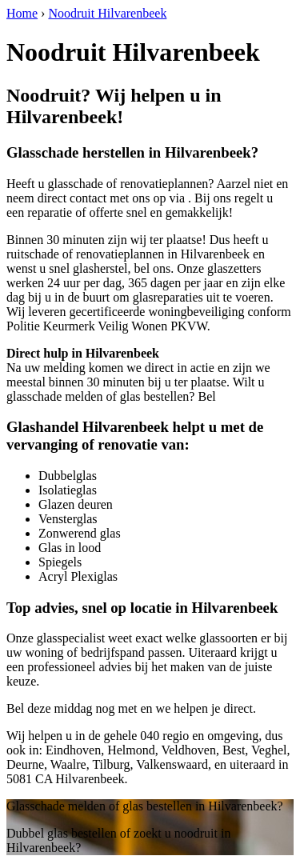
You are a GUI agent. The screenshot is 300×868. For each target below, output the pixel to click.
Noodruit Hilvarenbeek (107, 13)
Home (22, 13)
